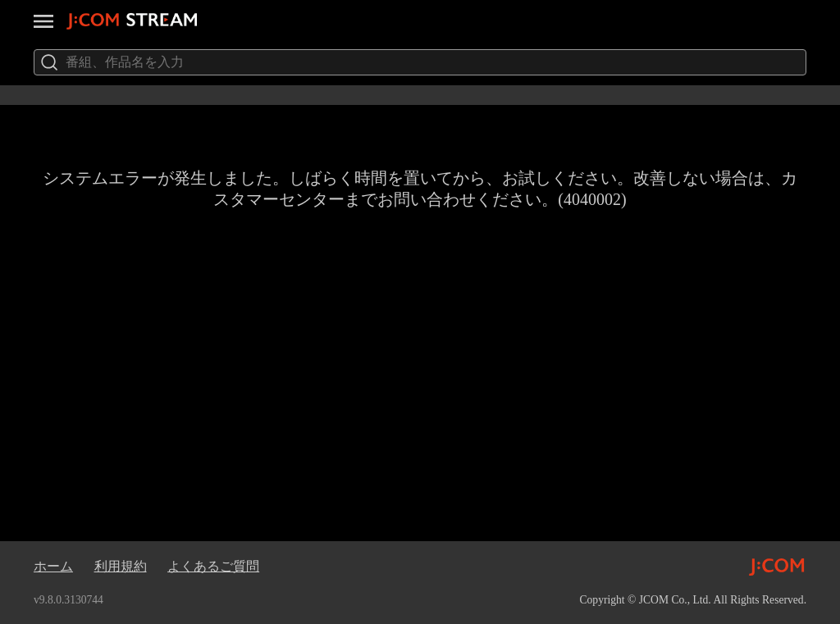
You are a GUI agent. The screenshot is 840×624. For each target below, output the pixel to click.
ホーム (53, 566)
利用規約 (121, 566)
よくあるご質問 (213, 566)
